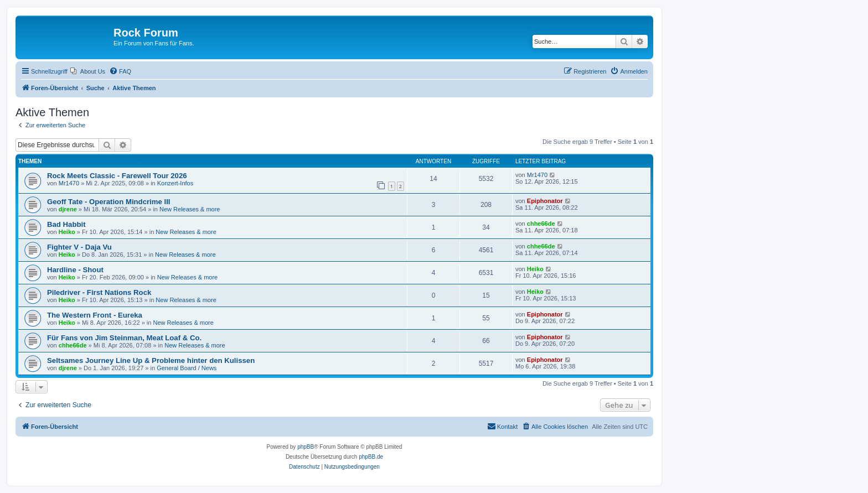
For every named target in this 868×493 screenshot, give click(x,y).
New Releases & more (190, 209)
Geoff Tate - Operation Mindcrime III (109, 202)
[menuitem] (88, 71)
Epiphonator (545, 201)
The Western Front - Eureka (95, 315)
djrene (68, 209)
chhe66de (541, 224)
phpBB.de (371, 457)
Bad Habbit (66, 224)
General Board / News (187, 368)
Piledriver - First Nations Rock (99, 292)
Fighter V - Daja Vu (79, 247)
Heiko (67, 232)
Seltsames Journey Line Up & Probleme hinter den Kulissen (151, 360)
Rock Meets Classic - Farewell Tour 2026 (117, 176)
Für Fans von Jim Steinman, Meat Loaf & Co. (124, 338)
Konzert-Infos (175, 183)
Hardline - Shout (75, 270)
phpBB (306, 447)
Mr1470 (69, 183)
